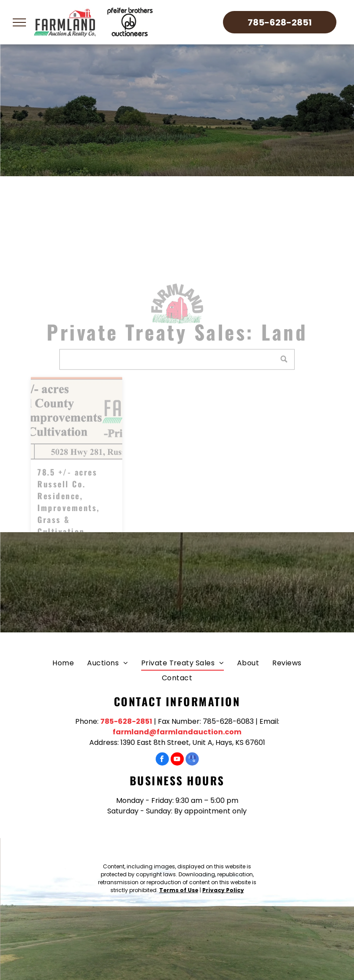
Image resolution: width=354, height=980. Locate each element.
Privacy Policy (223, 890)
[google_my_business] (192, 760)
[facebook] (162, 760)
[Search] (177, 374)
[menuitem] (63, 663)
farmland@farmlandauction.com (177, 732)
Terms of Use (179, 890)
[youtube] (177, 760)
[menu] (19, 22)
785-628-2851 (126, 721)
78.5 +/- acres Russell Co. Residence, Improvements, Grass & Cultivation (69, 516)
